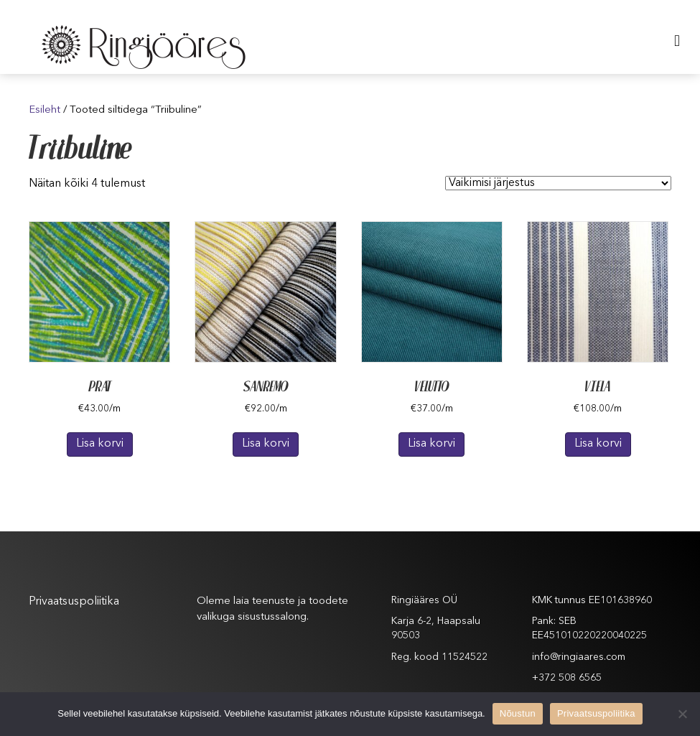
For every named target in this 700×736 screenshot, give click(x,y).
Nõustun (518, 713)
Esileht (45, 110)
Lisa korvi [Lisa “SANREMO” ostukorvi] (266, 444)
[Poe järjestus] (558, 183)
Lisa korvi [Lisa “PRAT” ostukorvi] (100, 444)
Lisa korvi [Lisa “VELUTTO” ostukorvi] (431, 444)
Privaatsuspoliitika (74, 602)
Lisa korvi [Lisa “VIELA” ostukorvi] (598, 444)
